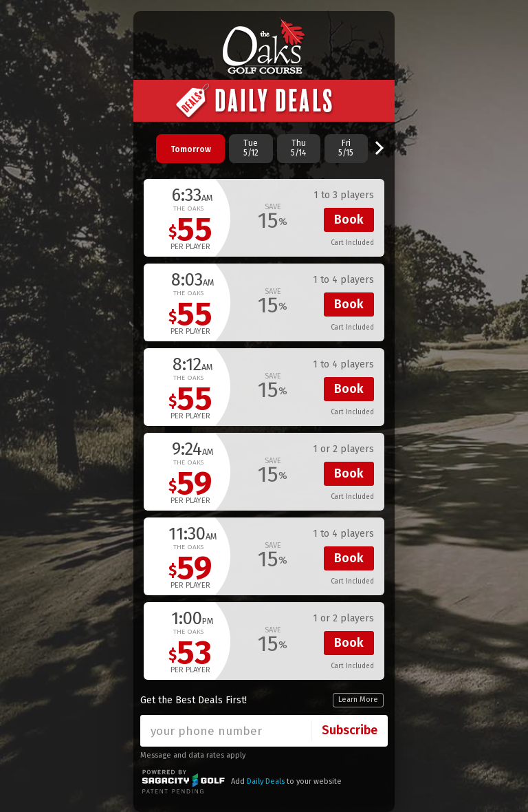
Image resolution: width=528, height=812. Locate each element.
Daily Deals (266, 781)
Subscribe (350, 730)
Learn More (358, 699)
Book (349, 220)
